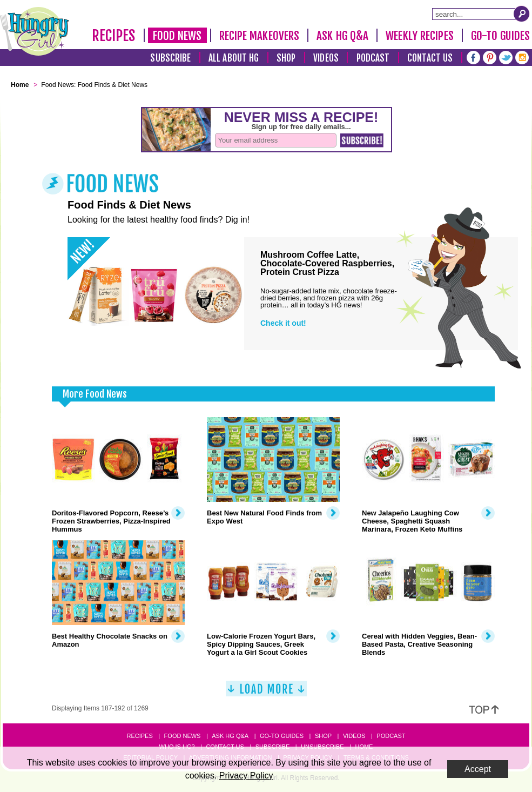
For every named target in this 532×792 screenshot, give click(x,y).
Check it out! (283, 323)
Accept (478, 769)
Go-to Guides (282, 736)
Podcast (373, 58)
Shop (286, 58)
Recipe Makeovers (260, 36)
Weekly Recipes (419, 36)
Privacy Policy (246, 776)
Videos (326, 58)
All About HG (234, 58)
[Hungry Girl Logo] (35, 31)
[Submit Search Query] (522, 14)
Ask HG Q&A (342, 36)
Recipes (114, 36)
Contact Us (430, 58)
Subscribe (170, 58)
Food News (177, 36)
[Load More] (266, 693)
